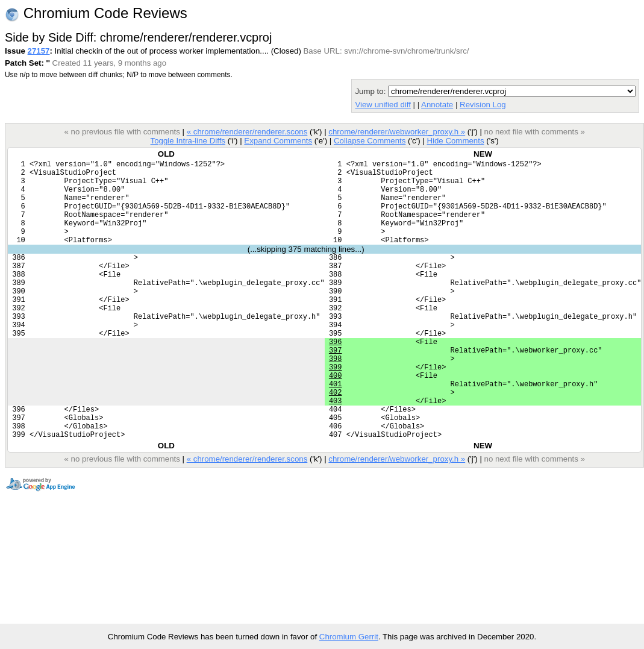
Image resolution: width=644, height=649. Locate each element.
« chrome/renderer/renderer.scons (247, 132)
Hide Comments (455, 141)
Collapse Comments (370, 141)
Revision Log (483, 105)
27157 (39, 51)
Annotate (437, 105)
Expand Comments (278, 141)
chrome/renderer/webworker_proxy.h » (397, 132)
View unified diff (383, 105)
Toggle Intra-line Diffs (188, 141)
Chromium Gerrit (349, 637)
